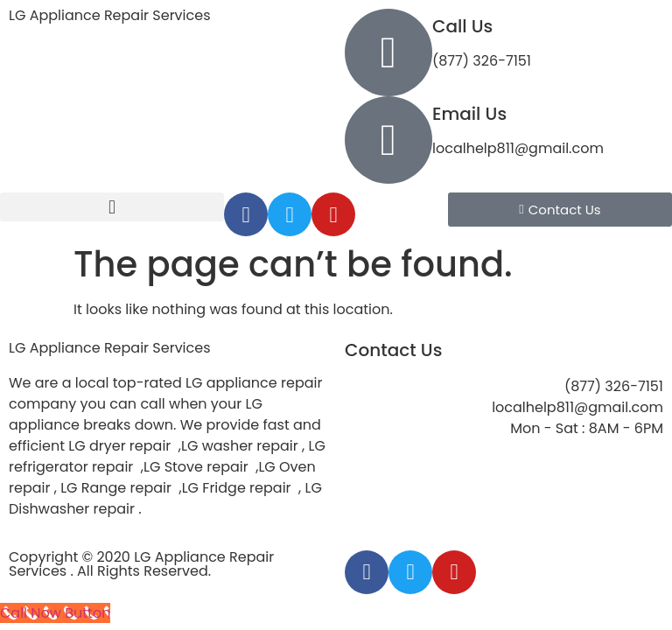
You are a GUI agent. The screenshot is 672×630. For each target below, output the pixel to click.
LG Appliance (110, 348)
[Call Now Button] (55, 613)
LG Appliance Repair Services (110, 15)
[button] (112, 207)
